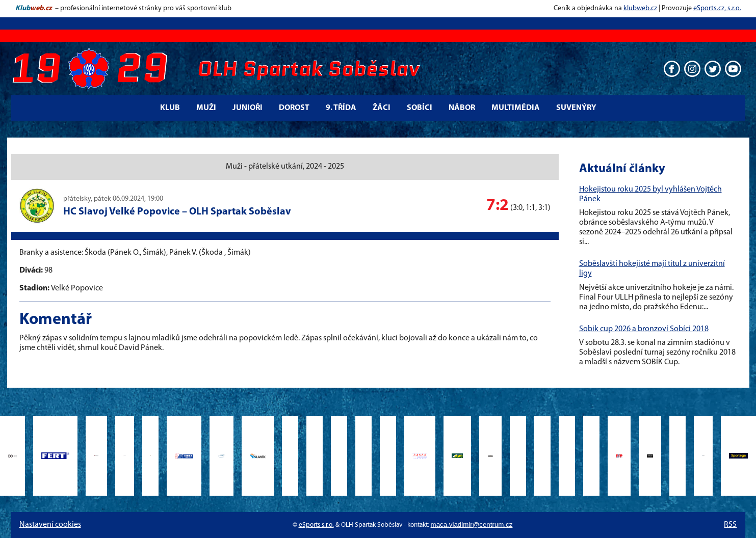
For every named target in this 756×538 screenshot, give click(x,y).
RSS (730, 525)
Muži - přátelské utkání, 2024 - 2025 (285, 167)
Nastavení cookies (50, 525)
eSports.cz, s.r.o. (717, 8)
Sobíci (420, 108)
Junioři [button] (247, 108)
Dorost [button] (294, 108)
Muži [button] (206, 108)
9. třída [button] (341, 108)
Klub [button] (170, 108)
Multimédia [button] (516, 108)
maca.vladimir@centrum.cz (472, 524)
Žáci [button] (382, 108)
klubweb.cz (640, 8)
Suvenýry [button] (576, 108)
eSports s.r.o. (316, 525)
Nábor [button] (462, 108)
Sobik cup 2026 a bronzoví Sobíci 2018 (644, 329)
